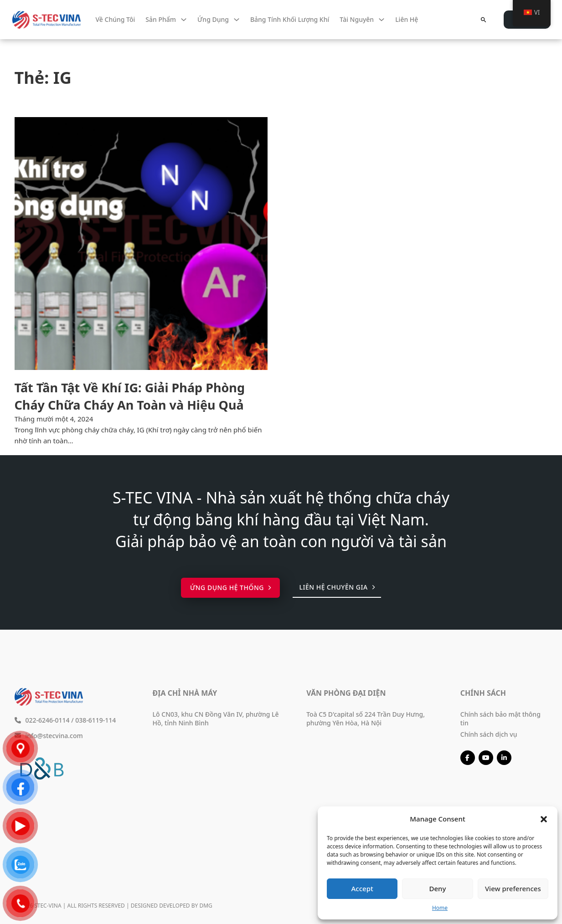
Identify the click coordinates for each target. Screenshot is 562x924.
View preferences (513, 888)
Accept (362, 888)
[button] (544, 819)
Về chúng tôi (116, 19)
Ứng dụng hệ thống (231, 588)
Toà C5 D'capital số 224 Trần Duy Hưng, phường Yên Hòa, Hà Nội (366, 719)
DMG (206, 906)
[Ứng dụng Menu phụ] (237, 20)
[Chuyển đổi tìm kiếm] (483, 20)
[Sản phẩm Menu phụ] (184, 20)
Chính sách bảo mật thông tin (500, 719)
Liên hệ (407, 19)
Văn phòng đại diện (346, 693)
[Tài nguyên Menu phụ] (382, 20)
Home (440, 908)
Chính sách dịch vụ (489, 734)
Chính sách (483, 693)
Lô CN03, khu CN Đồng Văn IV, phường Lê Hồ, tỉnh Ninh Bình (216, 719)
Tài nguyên (357, 19)
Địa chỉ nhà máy (185, 693)
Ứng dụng (213, 19)
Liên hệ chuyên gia (337, 587)
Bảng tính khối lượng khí (290, 19)
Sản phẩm (161, 19)
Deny (438, 888)
